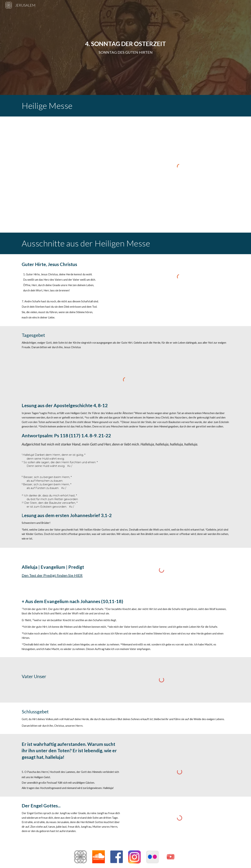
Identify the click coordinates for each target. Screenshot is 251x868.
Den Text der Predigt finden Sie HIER (52, 575)
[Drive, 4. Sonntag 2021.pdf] (71, 174)
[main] (125, 47)
